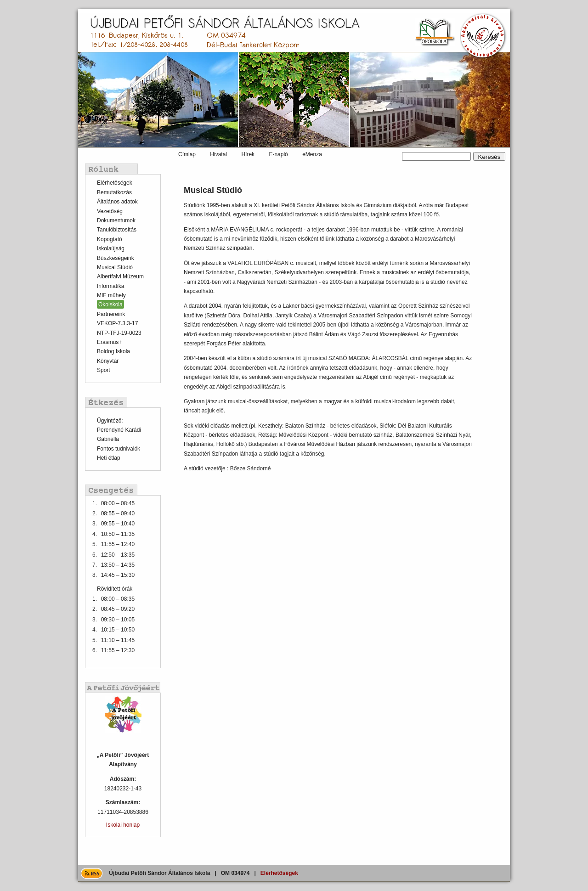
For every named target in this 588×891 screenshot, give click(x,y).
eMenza (312, 154)
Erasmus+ (109, 342)
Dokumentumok (116, 220)
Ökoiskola (110, 305)
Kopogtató (110, 239)
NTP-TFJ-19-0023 (119, 333)
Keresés (402, 152)
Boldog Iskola (113, 351)
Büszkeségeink (116, 258)
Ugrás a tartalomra (0, 9)
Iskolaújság (111, 248)
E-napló (278, 154)
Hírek (248, 154)
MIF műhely (111, 295)
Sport (104, 370)
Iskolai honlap (123, 825)
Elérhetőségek (115, 183)
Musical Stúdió (115, 267)
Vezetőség (110, 211)
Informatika (110, 286)
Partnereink (111, 314)
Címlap (187, 154)
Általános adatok (117, 202)
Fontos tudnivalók (119, 449)
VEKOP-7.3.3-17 (117, 323)
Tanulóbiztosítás (117, 230)
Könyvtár (108, 361)
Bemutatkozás (114, 192)
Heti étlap (109, 458)
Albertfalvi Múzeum (120, 276)
